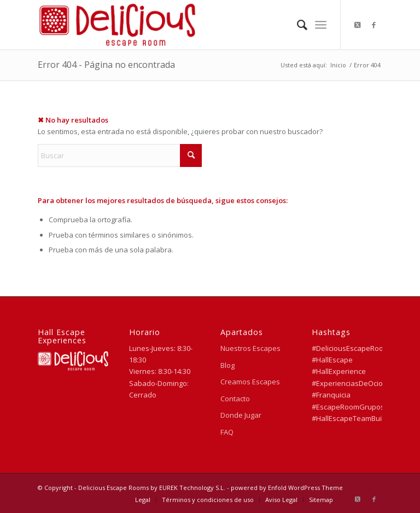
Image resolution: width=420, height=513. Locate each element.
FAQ (227, 432)
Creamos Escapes (250, 382)
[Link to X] (358, 25)
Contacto (235, 399)
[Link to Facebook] (374, 25)
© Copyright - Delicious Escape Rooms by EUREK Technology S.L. (132, 488)
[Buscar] (297, 25)
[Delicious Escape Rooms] (117, 25)
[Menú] (321, 25)
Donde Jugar (241, 415)
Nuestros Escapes (250, 348)
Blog (227, 365)
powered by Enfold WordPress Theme (287, 488)
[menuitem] (297, 25)
